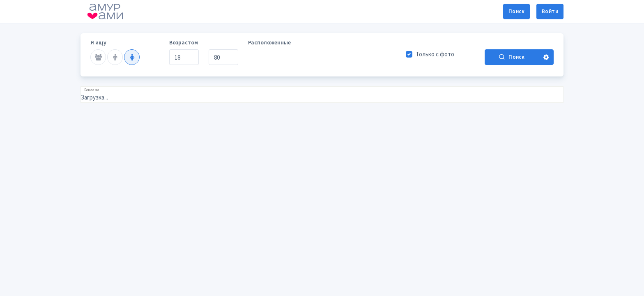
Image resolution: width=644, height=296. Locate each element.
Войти (550, 11)
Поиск (516, 11)
